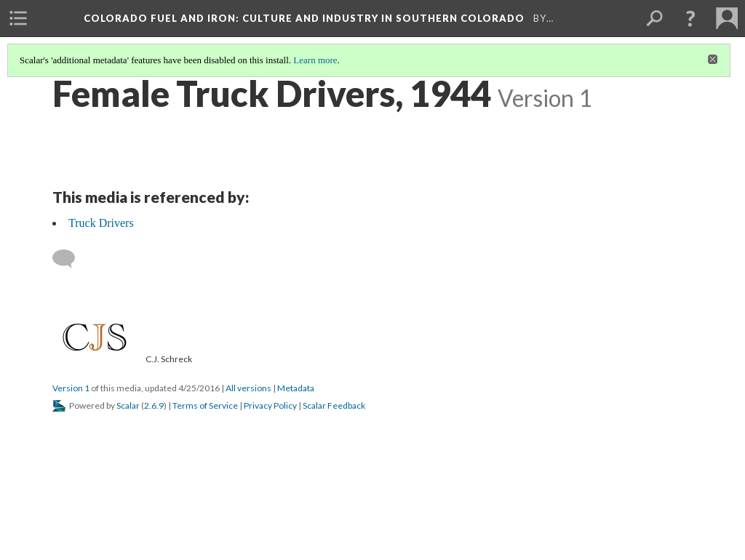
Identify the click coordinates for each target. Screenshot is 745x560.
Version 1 (71, 388)
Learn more (315, 60)
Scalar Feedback (334, 405)
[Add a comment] (70, 259)
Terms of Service (205, 405)
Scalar (128, 405)
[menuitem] (18, 18)
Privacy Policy (270, 405)
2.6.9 (154, 405)
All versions (248, 388)
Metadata (296, 388)
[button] (690, 18)
